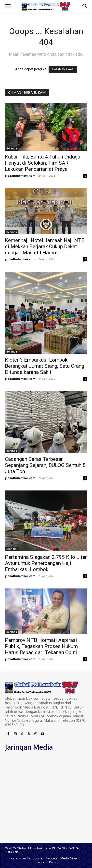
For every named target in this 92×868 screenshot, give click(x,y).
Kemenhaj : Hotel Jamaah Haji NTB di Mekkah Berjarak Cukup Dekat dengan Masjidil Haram (45, 246)
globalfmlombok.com (20, 176)
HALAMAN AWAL (63, 69)
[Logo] (46, 6)
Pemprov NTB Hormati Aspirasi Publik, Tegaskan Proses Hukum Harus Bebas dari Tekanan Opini (41, 646)
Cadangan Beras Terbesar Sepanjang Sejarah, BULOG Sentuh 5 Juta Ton (45, 465)
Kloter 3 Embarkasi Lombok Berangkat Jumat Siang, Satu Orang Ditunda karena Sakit (45, 366)
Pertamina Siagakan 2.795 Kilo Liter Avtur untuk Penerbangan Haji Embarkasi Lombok (46, 563)
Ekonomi (12, 549)
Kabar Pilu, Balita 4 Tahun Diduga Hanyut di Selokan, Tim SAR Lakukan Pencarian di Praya (43, 163)
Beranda (12, 148)
